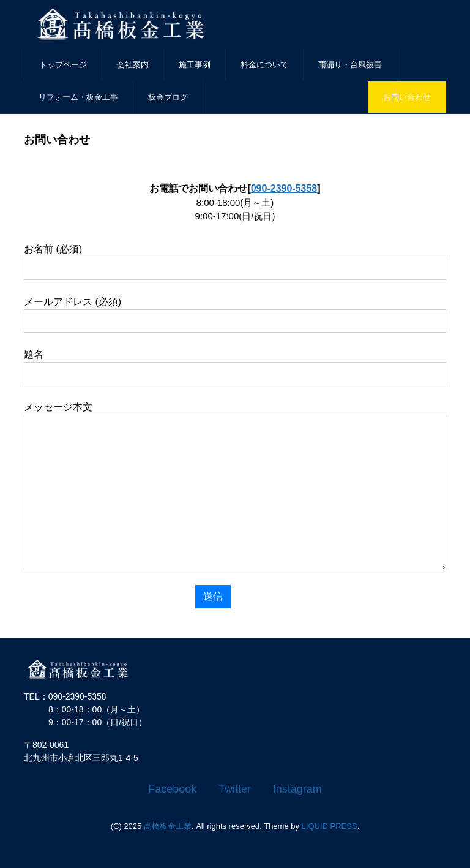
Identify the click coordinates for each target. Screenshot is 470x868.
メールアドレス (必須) (235, 315)
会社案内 (133, 65)
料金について (264, 65)
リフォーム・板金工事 (78, 97)
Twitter (235, 789)
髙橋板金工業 (168, 826)
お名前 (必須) (235, 262)
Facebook (172, 789)
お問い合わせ (407, 97)
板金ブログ (168, 97)
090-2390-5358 (284, 188)
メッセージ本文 (235, 486)
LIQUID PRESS (330, 826)
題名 (235, 367)
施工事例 (195, 65)
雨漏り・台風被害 (350, 65)
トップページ (63, 65)
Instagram (297, 789)
